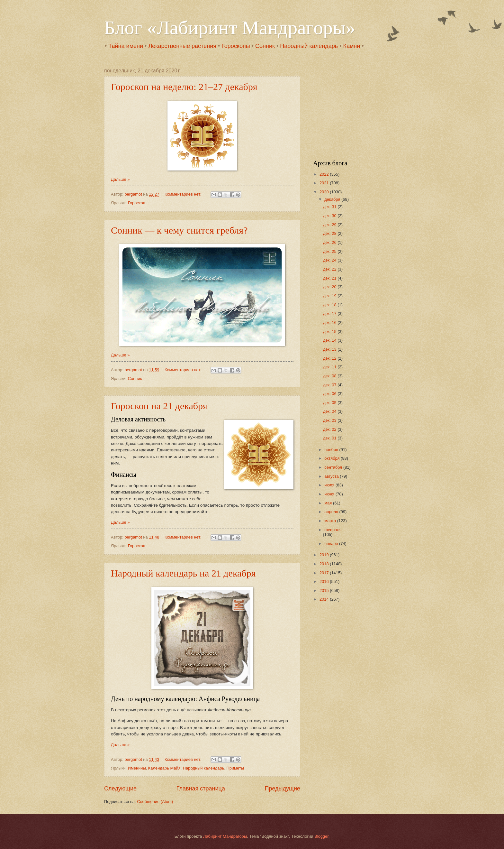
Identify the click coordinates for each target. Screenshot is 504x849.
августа (332, 476)
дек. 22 (330, 269)
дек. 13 (330, 349)
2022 (325, 174)
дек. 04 (330, 411)
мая (329, 503)
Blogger (321, 836)
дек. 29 (330, 225)
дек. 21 (330, 278)
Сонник (265, 46)
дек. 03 (330, 420)
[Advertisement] (353, 108)
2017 (325, 573)
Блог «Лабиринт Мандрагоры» (230, 28)
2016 (325, 581)
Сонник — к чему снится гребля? (179, 230)
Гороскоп (137, 203)
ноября (332, 450)
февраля (333, 530)
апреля (332, 512)
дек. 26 (330, 242)
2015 (325, 591)
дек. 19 (330, 296)
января (332, 544)
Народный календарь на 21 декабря (183, 573)
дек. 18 (330, 305)
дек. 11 (330, 367)
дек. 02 (330, 429)
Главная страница (201, 789)
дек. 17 (330, 314)
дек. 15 (330, 332)
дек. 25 (330, 251)
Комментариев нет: (184, 194)
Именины (137, 768)
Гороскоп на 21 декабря (159, 406)
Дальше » (120, 179)
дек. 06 (330, 394)
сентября (334, 467)
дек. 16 (330, 323)
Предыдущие (283, 789)
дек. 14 (330, 340)
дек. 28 (330, 233)
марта (331, 521)
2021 (325, 183)
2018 (325, 564)
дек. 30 (330, 216)
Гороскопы (236, 46)
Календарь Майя (164, 768)
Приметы (235, 768)
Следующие (120, 789)
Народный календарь (309, 46)
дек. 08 (330, 376)
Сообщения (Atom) (155, 802)
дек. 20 (330, 287)
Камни (351, 46)
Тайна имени (126, 46)
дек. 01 (330, 438)
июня (330, 494)
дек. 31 (330, 207)
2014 (325, 599)
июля (330, 485)
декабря (333, 199)
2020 (325, 192)
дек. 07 (330, 385)
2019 (325, 555)
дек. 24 (330, 260)
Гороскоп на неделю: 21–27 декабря (184, 87)
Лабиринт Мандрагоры (225, 836)
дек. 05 (330, 403)
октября (333, 458)
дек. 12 (330, 358)
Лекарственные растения (182, 46)
